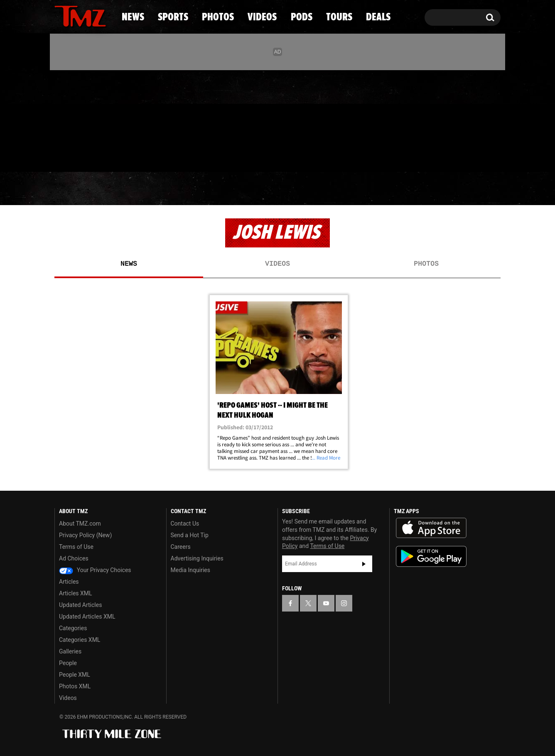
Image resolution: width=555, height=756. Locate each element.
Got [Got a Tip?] (81, 155)
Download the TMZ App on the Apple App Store (431, 528)
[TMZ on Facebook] (61, 119)
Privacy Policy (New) (85, 535)
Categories (73, 628)
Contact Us (185, 524)
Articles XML (76, 593)
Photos (210, 189)
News (75, 189)
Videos (280, 189)
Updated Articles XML (87, 617)
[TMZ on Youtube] (88, 119)
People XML (75, 675)
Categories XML (80, 640)
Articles (69, 582)
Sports (139, 189)
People (68, 663)
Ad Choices (74, 558)
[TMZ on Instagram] (104, 119)
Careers (181, 547)
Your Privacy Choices (95, 570)
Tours (402, 189)
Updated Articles (80, 605)
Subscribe (364, 564)
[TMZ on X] (74, 119)
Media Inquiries (190, 570)
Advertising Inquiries (197, 558)
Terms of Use (76, 547)
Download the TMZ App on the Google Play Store (431, 557)
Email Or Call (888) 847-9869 (150, 155)
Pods (342, 189)
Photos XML (75, 686)
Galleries (70, 651)
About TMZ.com (80, 524)
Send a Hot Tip (190, 535)
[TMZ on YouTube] (326, 603)
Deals (465, 189)
